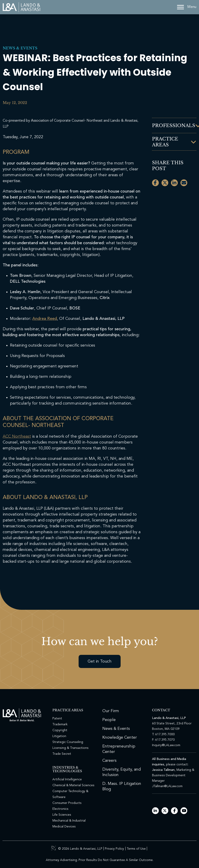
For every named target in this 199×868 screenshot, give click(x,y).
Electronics (60, 809)
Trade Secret (62, 754)
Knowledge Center (120, 738)
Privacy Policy (114, 849)
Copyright (60, 730)
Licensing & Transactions (70, 748)
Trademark (60, 724)
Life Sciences (62, 815)
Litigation (59, 736)
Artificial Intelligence (67, 779)
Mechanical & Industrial (69, 821)
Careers (109, 761)
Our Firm (111, 711)
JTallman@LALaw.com (167, 786)
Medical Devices (64, 827)
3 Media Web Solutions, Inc (54, 848)
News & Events (20, 48)
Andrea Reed (45, 319)
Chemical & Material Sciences (73, 785)
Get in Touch (100, 661)
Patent (57, 719)
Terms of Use (136, 849)
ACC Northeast (17, 436)
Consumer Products (67, 803)
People (109, 720)
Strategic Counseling (68, 742)
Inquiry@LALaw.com (166, 745)
